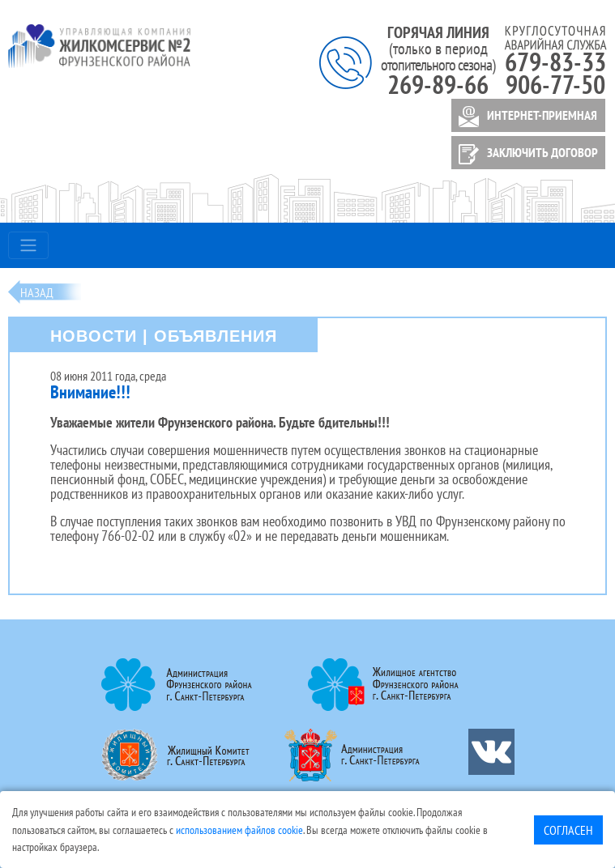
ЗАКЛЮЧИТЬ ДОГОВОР (525, 154)
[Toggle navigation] (28, 245)
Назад (37, 292)
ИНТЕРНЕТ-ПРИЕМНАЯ (525, 117)
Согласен (568, 830)
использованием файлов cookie (239, 830)
